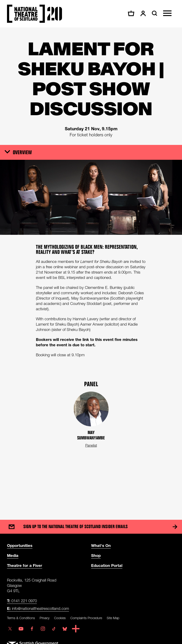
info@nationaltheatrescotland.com (38, 608)
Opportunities (20, 545)
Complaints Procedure (86, 618)
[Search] (154, 13)
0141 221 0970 (22, 601)
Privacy (45, 618)
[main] (91, 269)
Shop (96, 555)
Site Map (113, 618)
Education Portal (107, 565)
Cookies (60, 618)
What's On (101, 545)
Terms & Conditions (21, 618)
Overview (22, 152)
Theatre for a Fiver (25, 565)
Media (13, 555)
